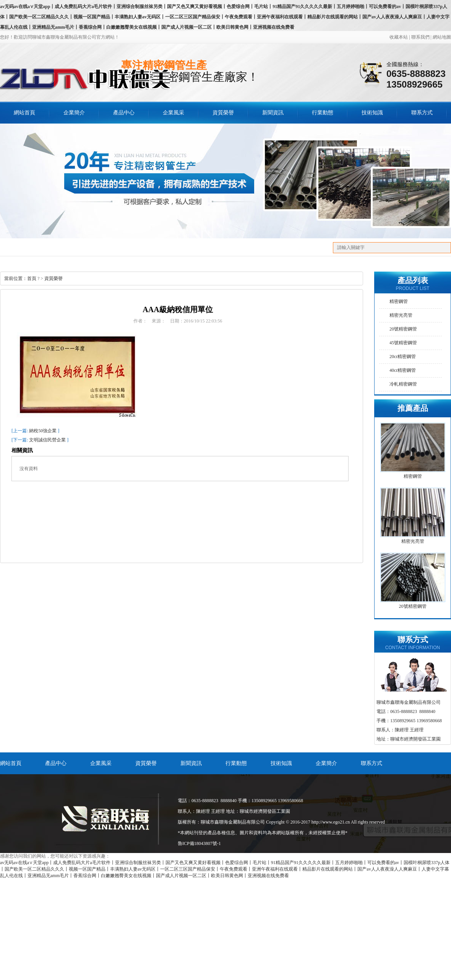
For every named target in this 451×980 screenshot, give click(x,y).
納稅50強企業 (43, 431)
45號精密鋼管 (403, 343)
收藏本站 (399, 37)
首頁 (32, 278)
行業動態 (323, 113)
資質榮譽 (223, 113)
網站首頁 (11, 763)
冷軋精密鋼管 (403, 384)
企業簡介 (74, 113)
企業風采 (174, 113)
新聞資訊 (273, 113)
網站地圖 (442, 37)
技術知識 (372, 113)
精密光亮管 (401, 315)
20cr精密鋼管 (403, 357)
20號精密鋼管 (403, 329)
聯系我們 (420, 37)
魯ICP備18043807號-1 (199, 843)
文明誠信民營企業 (47, 440)
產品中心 (124, 113)
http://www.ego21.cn (331, 822)
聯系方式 (422, 113)
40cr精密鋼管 (403, 370)
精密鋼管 (399, 301)
